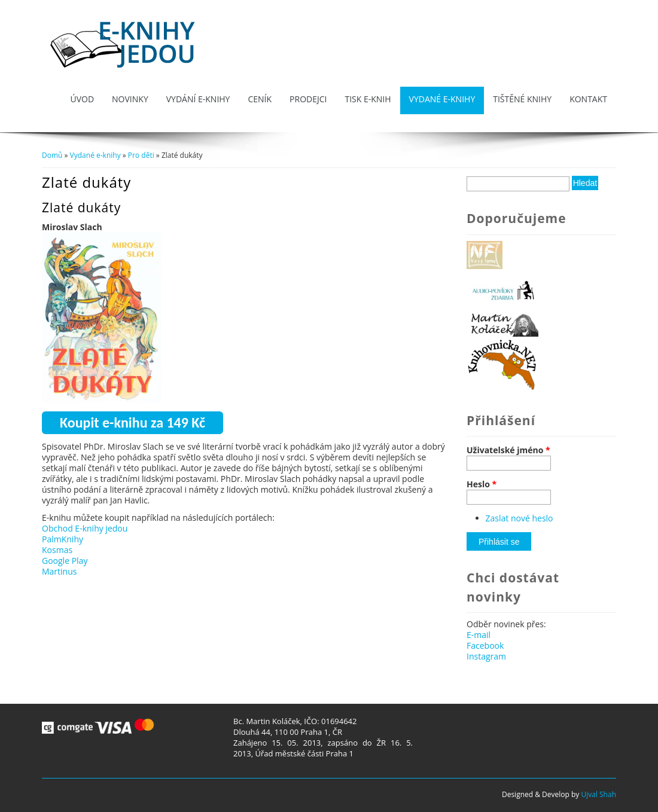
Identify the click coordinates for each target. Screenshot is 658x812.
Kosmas (57, 550)
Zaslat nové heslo (520, 518)
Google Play (65, 561)
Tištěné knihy (522, 99)
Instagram (486, 656)
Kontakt (588, 99)
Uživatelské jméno (508, 450)
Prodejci (308, 99)
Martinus (59, 571)
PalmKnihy (63, 539)
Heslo (482, 484)
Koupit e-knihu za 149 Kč (132, 422)
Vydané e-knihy (442, 99)
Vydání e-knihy (198, 99)
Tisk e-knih (368, 99)
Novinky (130, 99)
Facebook (485, 645)
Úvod (82, 99)
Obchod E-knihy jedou (85, 528)
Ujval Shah (598, 794)
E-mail (479, 635)
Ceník (260, 99)
